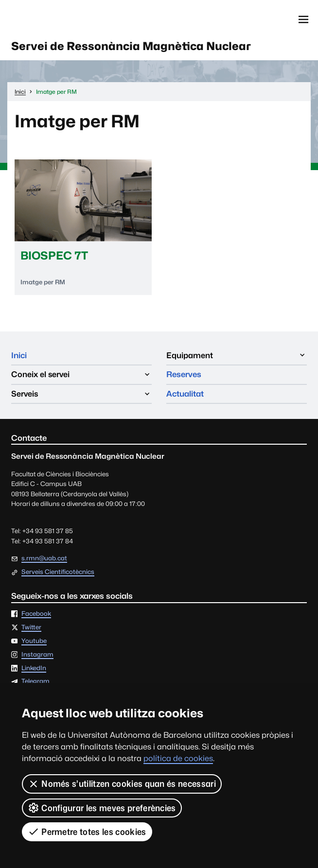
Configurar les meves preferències (102, 808)
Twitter (31, 628)
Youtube (34, 641)
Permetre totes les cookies (87, 832)
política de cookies (178, 758)
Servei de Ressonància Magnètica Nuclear (131, 46)
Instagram (37, 655)
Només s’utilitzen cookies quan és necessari (122, 784)
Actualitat (185, 394)
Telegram (35, 682)
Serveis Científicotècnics (58, 572)
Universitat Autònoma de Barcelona (55, 20)
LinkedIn (34, 668)
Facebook (36, 614)
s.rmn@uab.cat (44, 558)
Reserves (184, 374)
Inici (19, 355)
